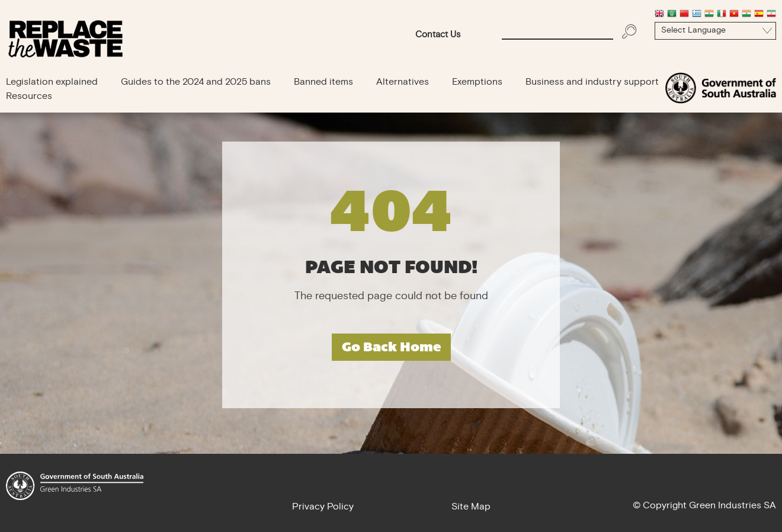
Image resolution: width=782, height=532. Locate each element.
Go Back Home (391, 347)
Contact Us (438, 35)
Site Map (471, 507)
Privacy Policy (323, 507)
